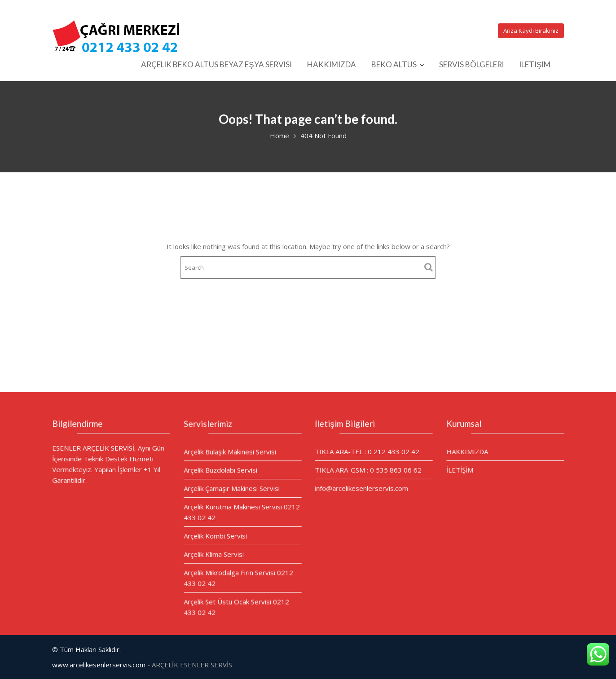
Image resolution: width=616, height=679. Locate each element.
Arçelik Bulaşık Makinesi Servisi (230, 452)
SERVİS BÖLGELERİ (471, 64)
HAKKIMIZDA (332, 64)
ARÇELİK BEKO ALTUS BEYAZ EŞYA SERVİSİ (217, 64)
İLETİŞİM (535, 64)
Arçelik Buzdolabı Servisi (220, 470)
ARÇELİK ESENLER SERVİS (192, 665)
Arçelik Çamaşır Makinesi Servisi (231, 489)
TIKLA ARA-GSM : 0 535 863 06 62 (368, 469)
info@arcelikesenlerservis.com (362, 488)
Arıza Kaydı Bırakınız (531, 31)
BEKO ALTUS (394, 64)
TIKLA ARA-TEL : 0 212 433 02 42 (367, 451)
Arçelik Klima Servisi (214, 554)
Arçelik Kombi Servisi (215, 535)
